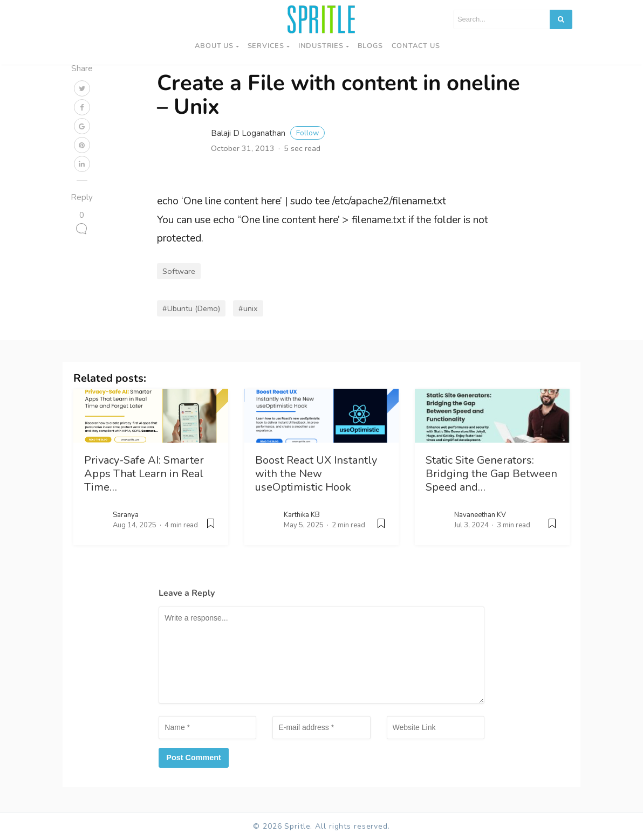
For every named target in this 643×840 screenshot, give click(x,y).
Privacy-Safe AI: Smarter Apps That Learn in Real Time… (144, 474)
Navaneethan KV (480, 515)
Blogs (370, 46)
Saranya (126, 515)
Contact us (416, 46)
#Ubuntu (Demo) (191, 308)
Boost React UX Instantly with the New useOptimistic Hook (316, 474)
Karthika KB (302, 515)
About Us (214, 46)
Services (266, 46)
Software (179, 271)
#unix (248, 308)
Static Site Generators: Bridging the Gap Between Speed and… (491, 474)
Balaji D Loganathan (268, 133)
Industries (321, 46)
